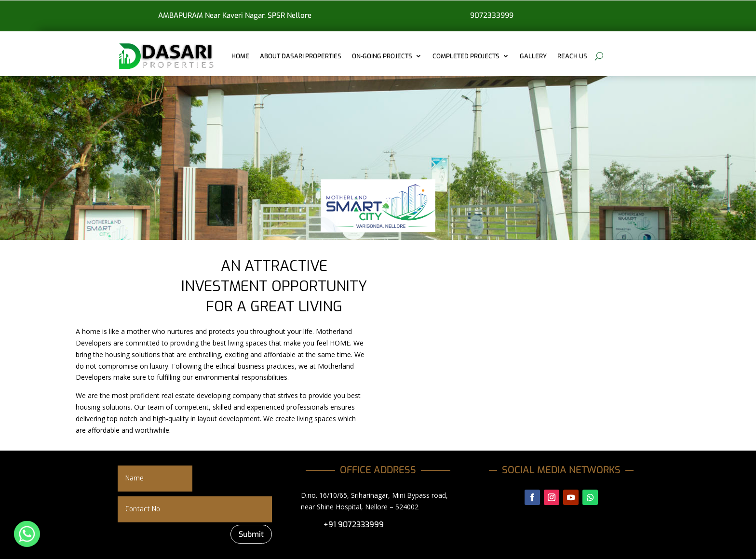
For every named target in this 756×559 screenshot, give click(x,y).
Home (240, 56)
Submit (251, 534)
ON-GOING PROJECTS (382, 56)
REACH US (572, 56)
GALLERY (533, 56)
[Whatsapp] (27, 534)
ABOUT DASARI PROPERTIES (301, 56)
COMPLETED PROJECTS (466, 56)
